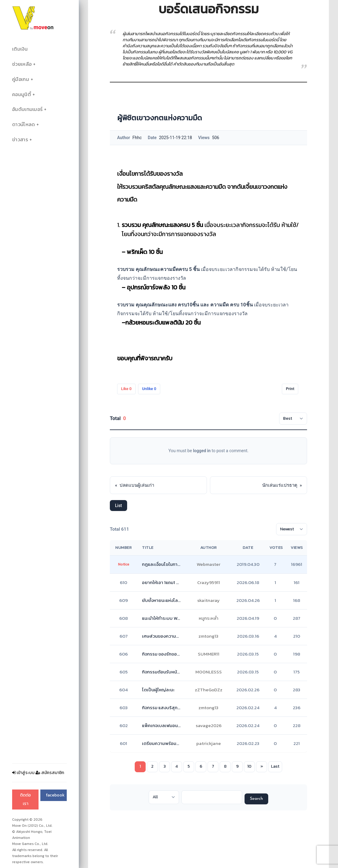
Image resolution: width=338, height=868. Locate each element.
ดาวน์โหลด (24, 124)
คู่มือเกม (21, 79)
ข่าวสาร (20, 140)
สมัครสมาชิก (50, 773)
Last (275, 766)
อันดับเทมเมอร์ (27, 109)
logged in (202, 451)
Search (256, 799)
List (118, 506)
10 (249, 766)
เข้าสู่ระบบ (23, 773)
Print (290, 389)
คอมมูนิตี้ (22, 94)
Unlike (149, 389)
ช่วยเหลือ (22, 64)
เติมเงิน (20, 49)
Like (126, 389)
